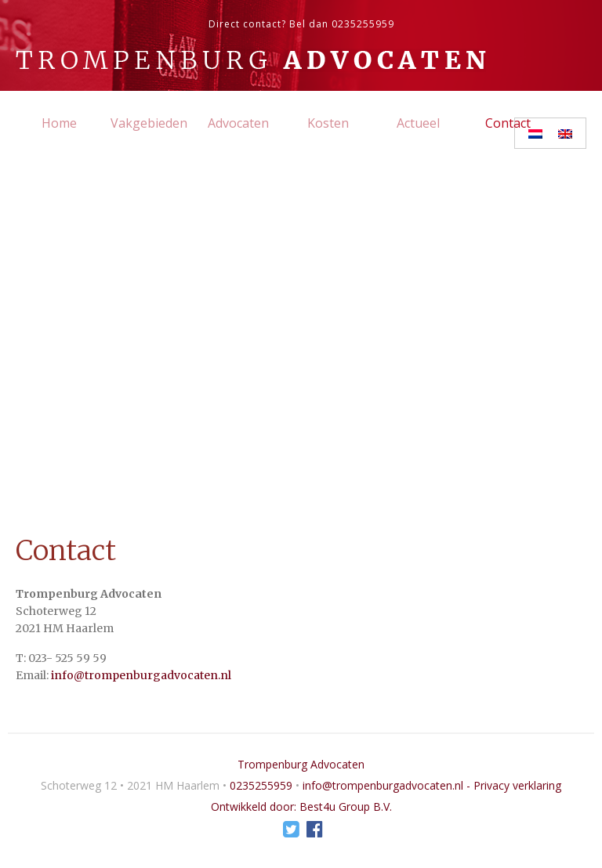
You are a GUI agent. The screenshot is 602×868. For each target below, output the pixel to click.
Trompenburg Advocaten (301, 764)
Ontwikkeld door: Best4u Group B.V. (301, 807)
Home (59, 123)
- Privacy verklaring (514, 785)
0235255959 (363, 24)
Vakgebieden (149, 123)
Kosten (328, 123)
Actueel (418, 123)
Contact (508, 123)
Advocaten (238, 123)
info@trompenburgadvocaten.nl (141, 675)
